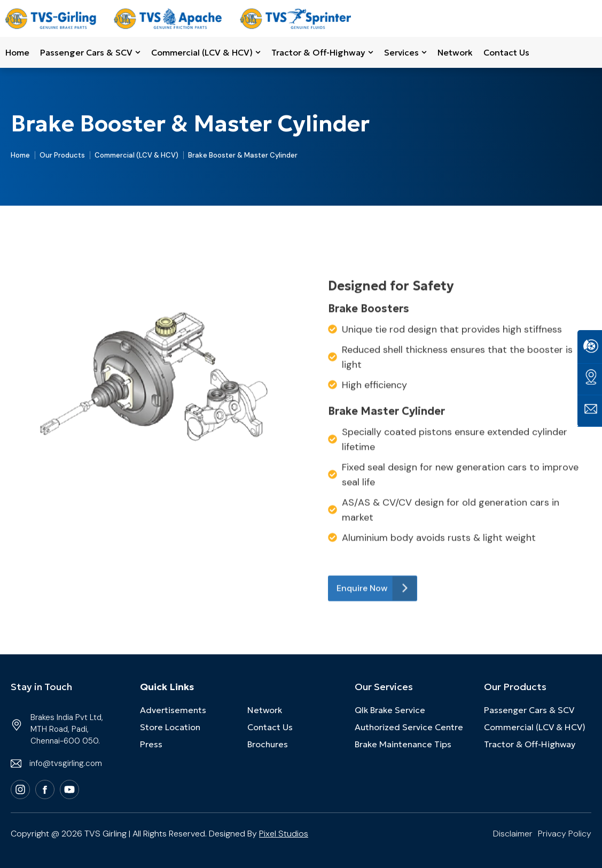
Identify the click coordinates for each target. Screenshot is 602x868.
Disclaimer (513, 834)
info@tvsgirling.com (66, 763)
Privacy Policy (565, 834)
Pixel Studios (284, 834)
